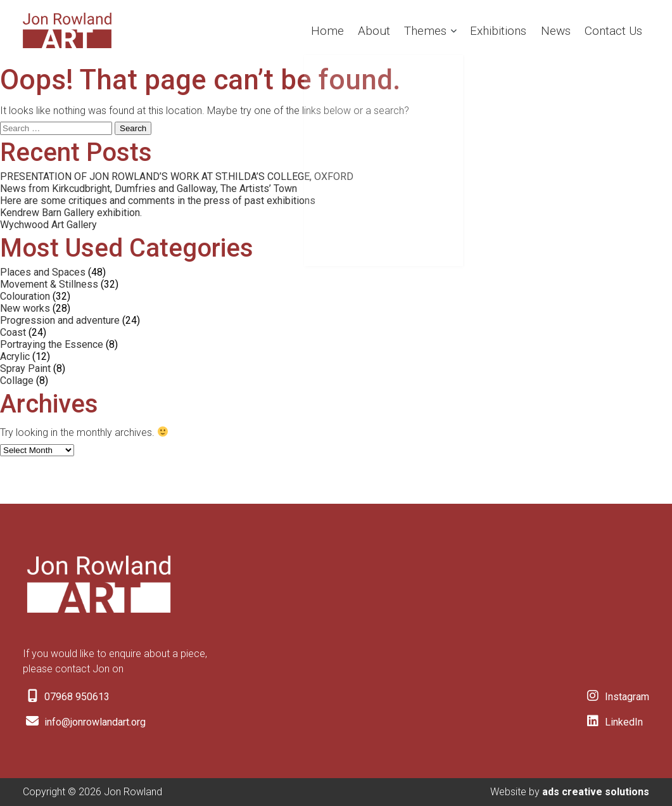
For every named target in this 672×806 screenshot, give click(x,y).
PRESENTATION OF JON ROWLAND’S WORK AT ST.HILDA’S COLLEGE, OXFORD (177, 176)
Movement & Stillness (49, 284)
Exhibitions (489, 30)
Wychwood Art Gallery (48, 225)
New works (25, 308)
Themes (412, 30)
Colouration (25, 296)
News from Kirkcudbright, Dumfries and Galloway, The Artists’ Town (149, 189)
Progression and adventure (60, 320)
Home (308, 30)
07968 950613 (66, 697)
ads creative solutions (596, 792)
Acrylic (15, 356)
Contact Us (611, 30)
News (550, 30)
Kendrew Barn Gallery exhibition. (71, 213)
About (357, 30)
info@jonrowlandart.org (84, 722)
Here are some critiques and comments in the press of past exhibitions (158, 201)
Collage (17, 381)
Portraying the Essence (52, 344)
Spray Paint (25, 368)
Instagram (616, 697)
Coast (13, 332)
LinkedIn (613, 722)
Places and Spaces (43, 272)
